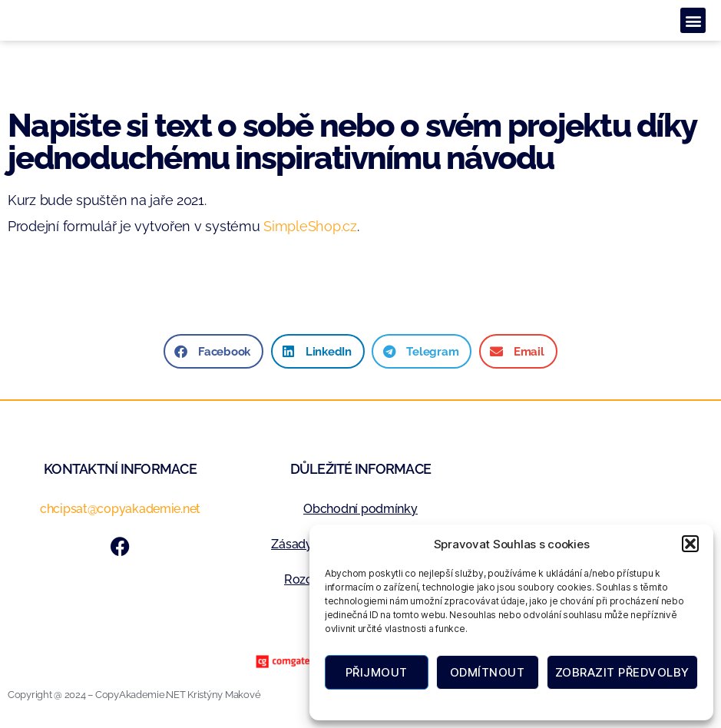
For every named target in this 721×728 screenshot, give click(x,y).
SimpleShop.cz (310, 226)
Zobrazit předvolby (622, 672)
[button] (690, 544)
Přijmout (377, 672)
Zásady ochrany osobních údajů (551, 703)
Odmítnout (488, 672)
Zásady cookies (438, 703)
